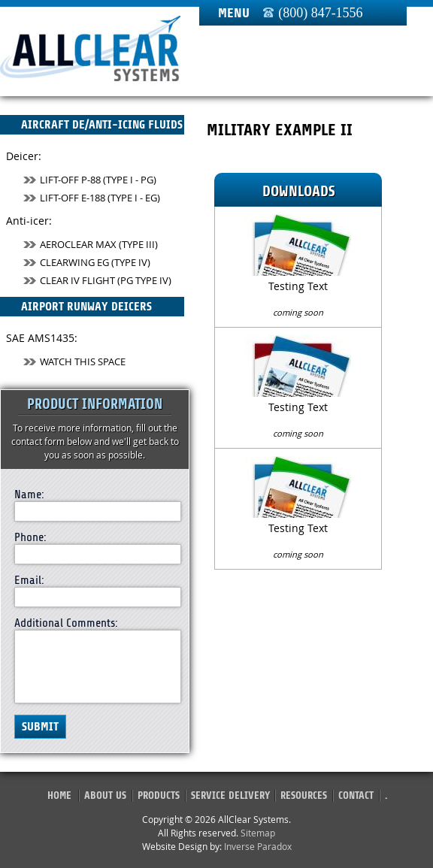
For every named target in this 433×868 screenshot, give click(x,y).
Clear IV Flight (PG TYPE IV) (97, 280)
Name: (29, 494)
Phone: (30, 537)
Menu (234, 13)
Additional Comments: (66, 623)
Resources (304, 796)
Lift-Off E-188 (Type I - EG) (92, 198)
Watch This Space (74, 361)
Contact (356, 796)
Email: (29, 580)
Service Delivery (230, 796)
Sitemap (258, 833)
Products (159, 796)
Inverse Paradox (258, 846)
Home (59, 796)
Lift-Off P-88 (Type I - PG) (90, 180)
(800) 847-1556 (320, 13)
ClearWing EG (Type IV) (87, 262)
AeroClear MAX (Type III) (91, 244)
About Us (105, 796)
